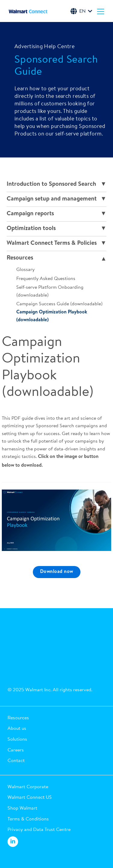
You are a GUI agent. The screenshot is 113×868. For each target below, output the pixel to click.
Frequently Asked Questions (46, 278)
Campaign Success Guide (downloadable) (59, 303)
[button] (56, 718)
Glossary (25, 269)
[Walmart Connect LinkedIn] (13, 842)
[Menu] (101, 11)
